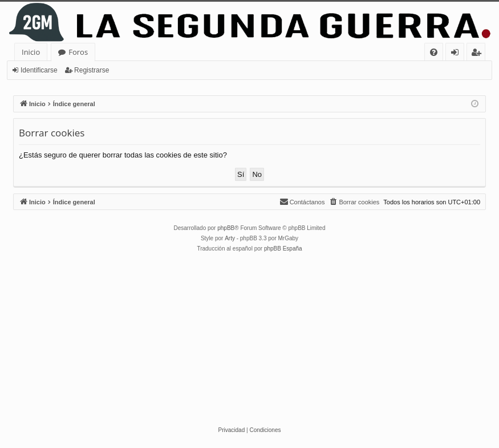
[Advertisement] (249, 340)
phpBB (226, 228)
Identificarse (39, 70)
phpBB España (283, 249)
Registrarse (92, 70)
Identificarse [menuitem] (458, 54)
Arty (230, 238)
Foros (78, 52)
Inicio (31, 52)
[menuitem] (434, 52)
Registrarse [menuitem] (478, 54)
